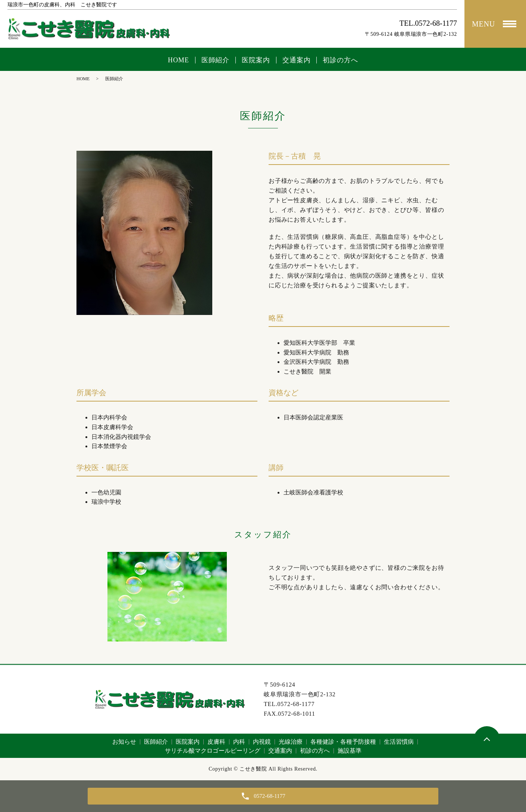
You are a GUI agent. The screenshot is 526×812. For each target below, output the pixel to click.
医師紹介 (216, 60)
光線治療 (291, 742)
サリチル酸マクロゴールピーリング (213, 751)
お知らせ (124, 742)
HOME (179, 60)
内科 (239, 742)
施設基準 (350, 751)
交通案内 (297, 60)
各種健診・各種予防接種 (343, 742)
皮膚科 (216, 742)
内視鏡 (262, 742)
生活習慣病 (399, 742)
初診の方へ (340, 60)
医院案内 (256, 60)
